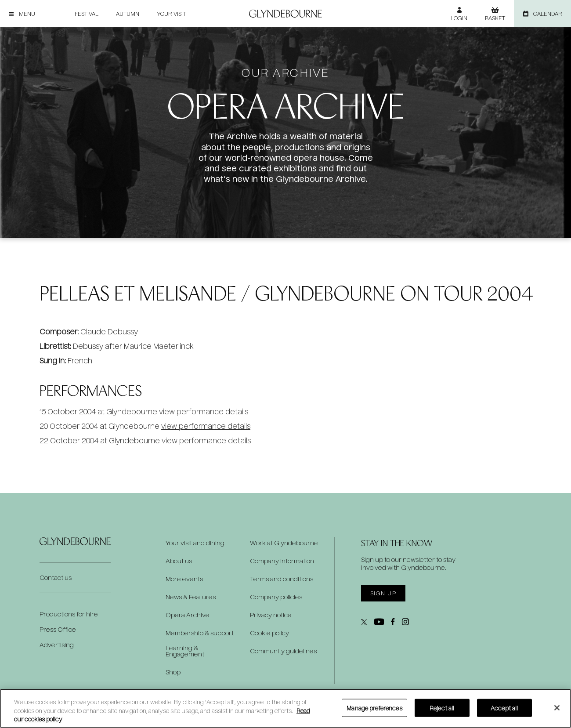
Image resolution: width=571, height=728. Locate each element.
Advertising (57, 645)
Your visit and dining (195, 543)
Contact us (56, 578)
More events (184, 579)
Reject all (442, 708)
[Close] (557, 708)
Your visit (171, 14)
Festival (87, 14)
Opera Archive (188, 615)
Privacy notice (271, 615)
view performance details (204, 411)
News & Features (191, 597)
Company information (282, 561)
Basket (495, 18)
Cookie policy (269, 633)
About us (179, 561)
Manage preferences (374, 708)
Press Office (58, 629)
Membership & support (200, 633)
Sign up (383, 593)
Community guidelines (283, 651)
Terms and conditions (282, 579)
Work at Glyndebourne (284, 543)
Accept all (504, 708)
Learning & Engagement (185, 651)
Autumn (128, 14)
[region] (285, 708)
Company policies (276, 597)
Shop (173, 672)
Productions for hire (69, 614)
